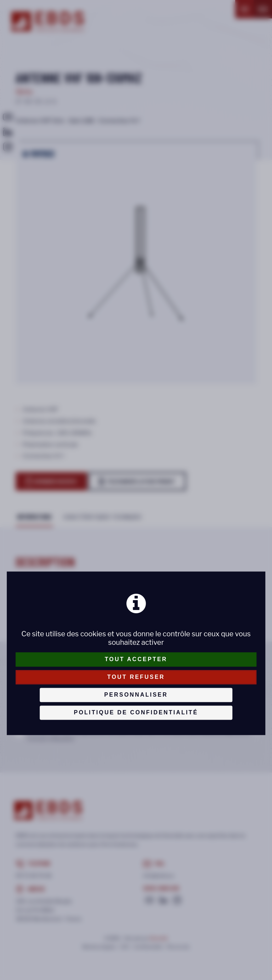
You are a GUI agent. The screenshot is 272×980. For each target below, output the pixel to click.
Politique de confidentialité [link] (136, 712)
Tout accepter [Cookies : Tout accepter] (136, 659)
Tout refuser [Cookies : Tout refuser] (136, 677)
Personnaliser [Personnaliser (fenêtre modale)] (136, 695)
